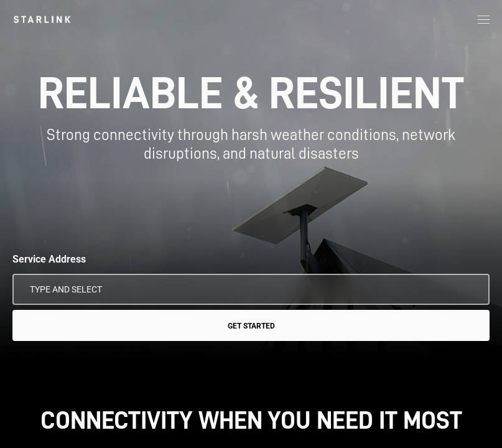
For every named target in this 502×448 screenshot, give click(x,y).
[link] (42, 19)
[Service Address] (251, 289)
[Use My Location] (472, 289)
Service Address (49, 259)
